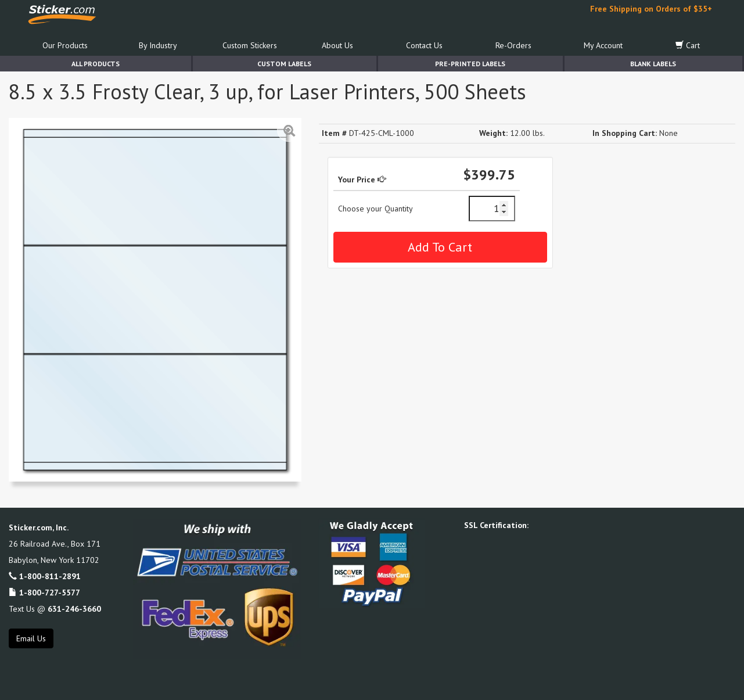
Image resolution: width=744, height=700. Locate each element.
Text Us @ (55, 609)
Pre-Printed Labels (470, 64)
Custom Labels (284, 64)
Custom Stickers (250, 45)
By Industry (158, 45)
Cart (688, 45)
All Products (96, 64)
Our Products (65, 45)
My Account (603, 45)
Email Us (31, 638)
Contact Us (424, 45)
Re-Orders (513, 45)
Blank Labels (653, 64)
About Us (337, 45)
